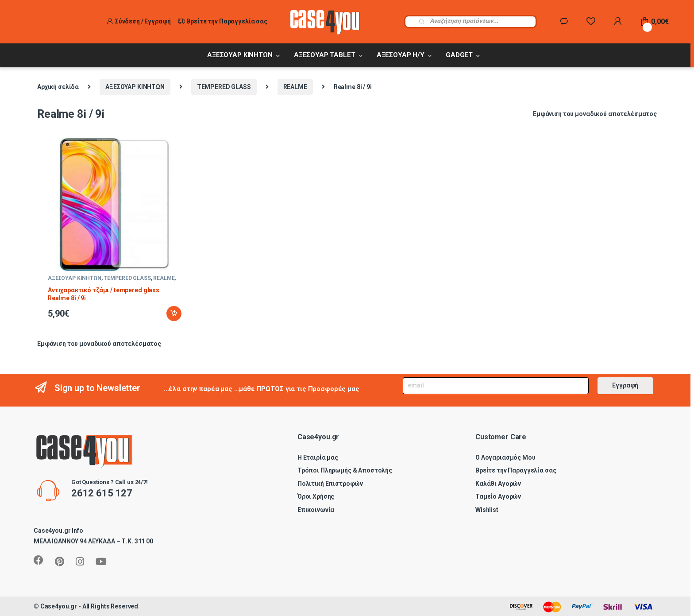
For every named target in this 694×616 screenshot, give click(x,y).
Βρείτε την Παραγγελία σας (222, 21)
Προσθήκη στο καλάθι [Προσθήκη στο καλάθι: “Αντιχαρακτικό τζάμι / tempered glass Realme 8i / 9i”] (174, 314)
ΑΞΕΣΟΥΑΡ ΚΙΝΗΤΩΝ (240, 55)
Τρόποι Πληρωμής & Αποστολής (345, 470)
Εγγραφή (625, 385)
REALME (295, 87)
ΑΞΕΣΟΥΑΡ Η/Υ (401, 55)
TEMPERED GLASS (224, 87)
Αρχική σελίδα (58, 87)
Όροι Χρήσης (316, 496)
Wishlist (487, 510)
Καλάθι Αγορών (498, 484)
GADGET (459, 55)
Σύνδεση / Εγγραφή (138, 21)
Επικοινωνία (316, 510)
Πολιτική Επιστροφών (330, 484)
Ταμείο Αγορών (498, 496)
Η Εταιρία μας (318, 457)
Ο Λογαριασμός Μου (505, 457)
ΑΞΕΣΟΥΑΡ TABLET (325, 55)
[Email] (495, 386)
